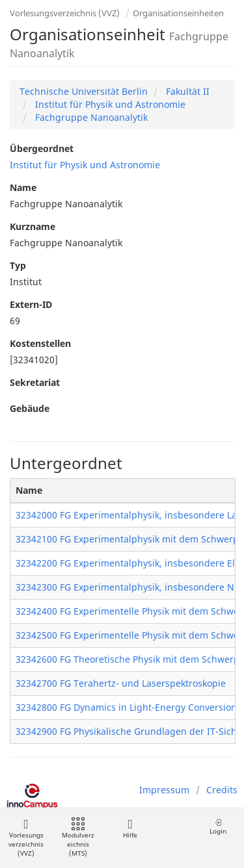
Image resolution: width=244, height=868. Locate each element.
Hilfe (130, 829)
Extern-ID (31, 304)
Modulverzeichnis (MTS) (78, 838)
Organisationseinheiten (178, 13)
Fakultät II (186, 91)
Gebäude (30, 408)
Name (23, 187)
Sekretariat (35, 382)
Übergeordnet (42, 148)
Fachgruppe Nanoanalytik (90, 117)
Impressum (164, 790)
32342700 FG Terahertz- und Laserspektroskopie (121, 683)
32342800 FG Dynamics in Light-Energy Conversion (126, 707)
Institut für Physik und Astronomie (109, 104)
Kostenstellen (40, 343)
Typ (18, 265)
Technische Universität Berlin (84, 91)
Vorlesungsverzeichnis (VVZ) (65, 13)
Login (218, 827)
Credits (222, 790)
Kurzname (33, 226)
